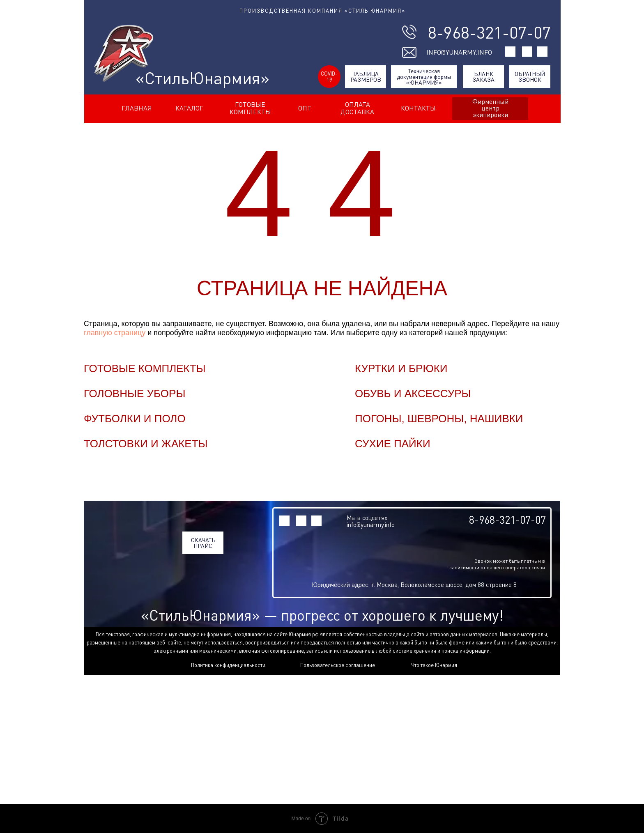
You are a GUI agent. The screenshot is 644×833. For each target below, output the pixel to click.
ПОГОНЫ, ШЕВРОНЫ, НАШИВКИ (439, 419)
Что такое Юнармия (434, 665)
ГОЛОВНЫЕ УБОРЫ (135, 393)
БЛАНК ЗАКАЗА (483, 77)
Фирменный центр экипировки (490, 108)
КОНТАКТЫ (418, 108)
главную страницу (115, 333)
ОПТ (305, 108)
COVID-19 (329, 76)
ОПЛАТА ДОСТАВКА (357, 108)
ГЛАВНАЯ (137, 108)
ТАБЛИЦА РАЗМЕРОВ (366, 77)
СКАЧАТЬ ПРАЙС (203, 543)
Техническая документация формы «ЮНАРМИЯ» (424, 77)
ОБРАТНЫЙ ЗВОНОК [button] (530, 77)
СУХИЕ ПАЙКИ (393, 444)
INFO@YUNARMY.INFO (459, 52)
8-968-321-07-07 (489, 32)
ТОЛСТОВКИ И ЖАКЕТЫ (146, 444)
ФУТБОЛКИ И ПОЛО (135, 419)
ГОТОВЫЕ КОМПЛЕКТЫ (250, 108)
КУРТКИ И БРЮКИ (401, 368)
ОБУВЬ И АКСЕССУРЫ (413, 393)
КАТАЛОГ (189, 108)
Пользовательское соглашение (338, 665)
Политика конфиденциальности (228, 665)
